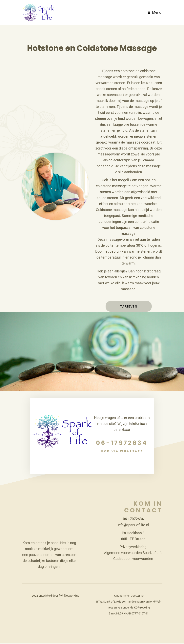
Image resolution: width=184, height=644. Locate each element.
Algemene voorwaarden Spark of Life (133, 553)
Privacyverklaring (133, 548)
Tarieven (129, 307)
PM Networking (69, 596)
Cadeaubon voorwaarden (133, 559)
